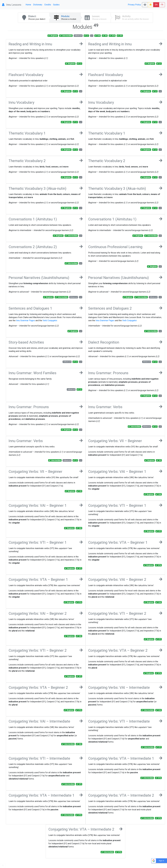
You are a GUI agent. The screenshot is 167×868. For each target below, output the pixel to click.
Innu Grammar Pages (26, 320)
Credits (48, 5)
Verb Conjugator (50, 320)
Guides (56, 5)
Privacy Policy (134, 5)
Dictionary (38, 5)
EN (156, 5)
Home (28, 5)
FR (162, 5)
